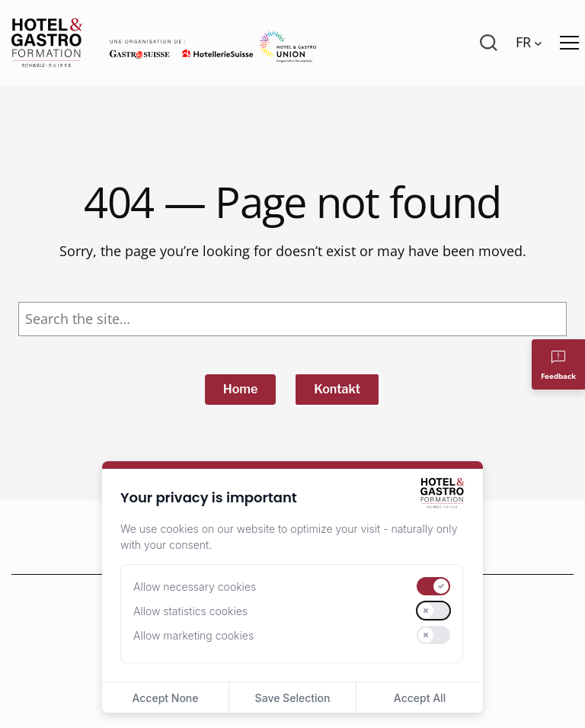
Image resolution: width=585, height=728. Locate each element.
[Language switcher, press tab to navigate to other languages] (529, 43)
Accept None (165, 698)
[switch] (433, 586)
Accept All (420, 698)
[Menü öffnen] (569, 43)
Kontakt (337, 389)
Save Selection (293, 698)
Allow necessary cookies (195, 587)
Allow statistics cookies (190, 611)
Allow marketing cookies (193, 635)
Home (241, 389)
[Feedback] (558, 364)
